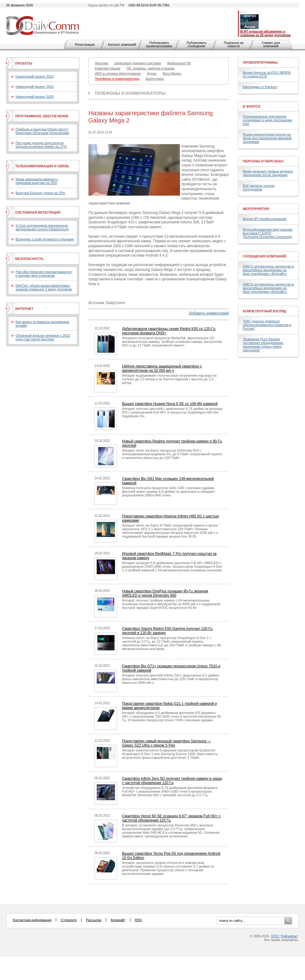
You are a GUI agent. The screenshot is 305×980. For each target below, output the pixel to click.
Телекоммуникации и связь (42, 166)
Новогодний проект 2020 (35, 97)
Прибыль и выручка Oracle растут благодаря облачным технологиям (42, 131)
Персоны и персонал (263, 161)
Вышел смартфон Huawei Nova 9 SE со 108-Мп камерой (170, 404)
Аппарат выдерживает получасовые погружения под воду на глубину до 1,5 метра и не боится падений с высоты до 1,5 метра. (169, 379)
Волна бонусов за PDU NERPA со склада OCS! (267, 74)
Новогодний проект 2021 (35, 87)
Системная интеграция (38, 212)
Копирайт (118, 920)
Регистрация (85, 44)
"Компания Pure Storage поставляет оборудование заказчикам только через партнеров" (263, 345)
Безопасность (29, 259)
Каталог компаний (122, 44)
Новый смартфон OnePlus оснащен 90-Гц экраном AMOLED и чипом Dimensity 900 (165, 593)
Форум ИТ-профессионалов (264, 219)
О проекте (69, 920)
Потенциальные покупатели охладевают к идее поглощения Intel (267, 120)
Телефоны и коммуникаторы (130, 93)
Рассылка (94, 920)
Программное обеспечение (42, 116)
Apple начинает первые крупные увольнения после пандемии (268, 173)
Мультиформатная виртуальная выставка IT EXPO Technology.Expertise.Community (268, 233)
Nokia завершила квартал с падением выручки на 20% (37, 181)
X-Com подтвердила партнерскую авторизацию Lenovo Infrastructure (42, 227)
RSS (138, 920)
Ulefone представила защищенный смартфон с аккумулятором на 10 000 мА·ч (162, 368)
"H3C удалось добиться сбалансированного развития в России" (267, 325)
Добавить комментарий (209, 313)
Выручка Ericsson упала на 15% (40, 193)
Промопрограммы (260, 62)
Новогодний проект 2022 (35, 76)
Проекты (24, 63)
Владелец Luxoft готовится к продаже (45, 239)
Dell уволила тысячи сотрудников (259, 187)
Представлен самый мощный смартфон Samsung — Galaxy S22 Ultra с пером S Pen (167, 743)
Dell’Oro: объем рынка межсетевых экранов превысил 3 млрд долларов (44, 287)
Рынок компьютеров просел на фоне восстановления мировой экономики (267, 138)
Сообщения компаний (264, 256)
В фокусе (252, 106)
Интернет (24, 309)
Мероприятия (256, 209)
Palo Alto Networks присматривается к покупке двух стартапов (44, 274)
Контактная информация (32, 920)
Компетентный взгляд (264, 311)
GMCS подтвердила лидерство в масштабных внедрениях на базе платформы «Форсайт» (268, 270)
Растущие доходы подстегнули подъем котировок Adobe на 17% (41, 145)
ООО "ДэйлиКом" (285, 936)
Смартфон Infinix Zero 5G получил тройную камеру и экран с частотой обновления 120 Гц (172, 781)
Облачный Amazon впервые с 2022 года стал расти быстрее (43, 337)
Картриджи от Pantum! (260, 87)
